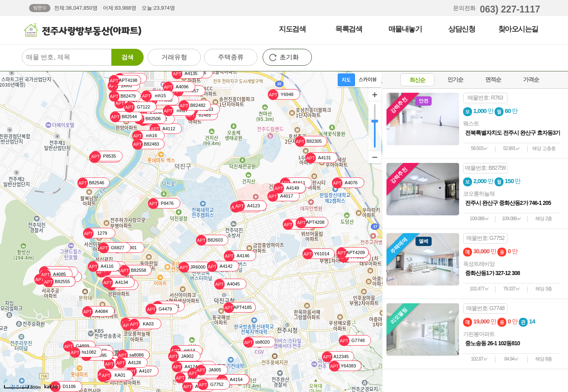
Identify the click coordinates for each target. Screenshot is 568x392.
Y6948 (281, 95)
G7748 (352, 341)
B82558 (133, 270)
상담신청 (461, 29)
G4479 (159, 309)
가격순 (531, 79)
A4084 (95, 312)
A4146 (237, 256)
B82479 (122, 96)
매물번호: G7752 (486, 238)
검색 (127, 57)
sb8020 (257, 342)
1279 (95, 233)
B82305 (308, 141)
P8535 (103, 156)
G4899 (76, 346)
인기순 (455, 79)
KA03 (141, 324)
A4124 (185, 367)
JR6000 (192, 267)
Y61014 (316, 254)
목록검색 (349, 29)
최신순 (417, 80)
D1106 (63, 387)
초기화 (289, 57)
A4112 (162, 129)
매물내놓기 (405, 29)
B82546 (91, 183)
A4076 (345, 183)
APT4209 (351, 253)
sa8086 (131, 355)
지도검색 (292, 29)
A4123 (247, 206)
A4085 (53, 274)
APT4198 (123, 80)
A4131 (318, 158)
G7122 (137, 107)
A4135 (185, 74)
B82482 (192, 105)
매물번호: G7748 (486, 308)
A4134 (115, 283)
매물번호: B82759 (485, 168)
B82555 (56, 282)
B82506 (147, 119)
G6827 (111, 248)
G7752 (211, 385)
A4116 (101, 266)
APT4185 (238, 308)
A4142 (220, 266)
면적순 (493, 79)
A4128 (128, 363)
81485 (198, 115)
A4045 (227, 284)
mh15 (153, 96)
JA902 (181, 356)
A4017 (280, 196)
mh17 (175, 111)
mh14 (183, 351)
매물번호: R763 (485, 98)
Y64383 (342, 366)
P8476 (161, 203)
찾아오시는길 (518, 29)
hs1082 (83, 352)
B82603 (209, 240)
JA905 (208, 370)
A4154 (230, 380)
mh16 (145, 136)
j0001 (120, 86)
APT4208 (310, 222)
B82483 (146, 144)
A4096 (176, 87)
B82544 (123, 117)
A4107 (139, 371)
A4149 (286, 188)
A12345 (335, 357)
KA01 (113, 375)
